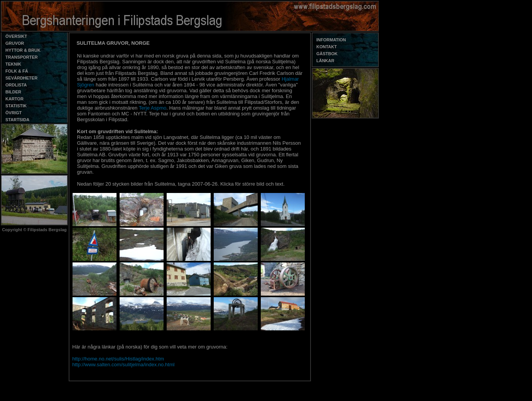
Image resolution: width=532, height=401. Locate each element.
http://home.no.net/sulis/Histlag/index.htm (118, 359)
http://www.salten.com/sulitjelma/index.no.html (123, 365)
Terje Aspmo (153, 108)
